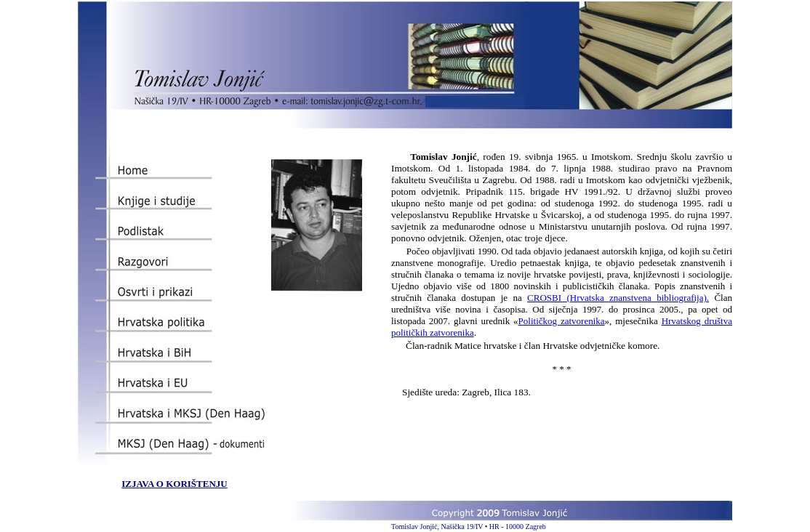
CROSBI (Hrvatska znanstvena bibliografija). (618, 298)
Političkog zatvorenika (562, 321)
